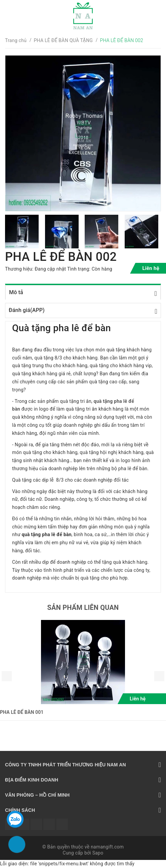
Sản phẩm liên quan (83, 607)
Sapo (98, 853)
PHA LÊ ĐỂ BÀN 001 (22, 712)
